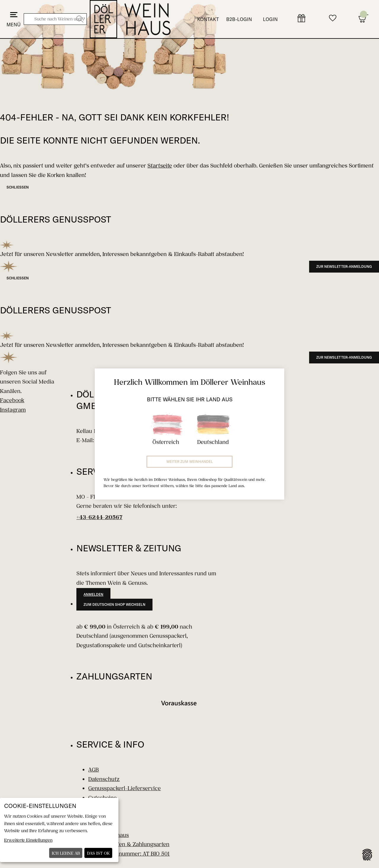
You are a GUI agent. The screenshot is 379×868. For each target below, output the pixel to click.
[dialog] (59, 830)
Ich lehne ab (66, 853)
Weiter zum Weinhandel (190, 462)
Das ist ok (98, 853)
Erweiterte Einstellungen (28, 840)
